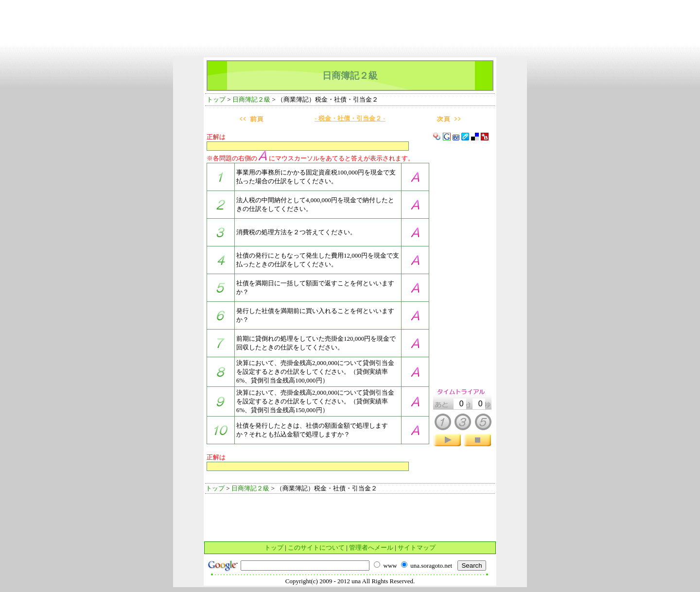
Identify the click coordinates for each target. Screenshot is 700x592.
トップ (216, 99)
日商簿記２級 (251, 99)
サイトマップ (417, 548)
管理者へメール (371, 548)
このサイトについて (316, 548)
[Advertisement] (350, 8)
